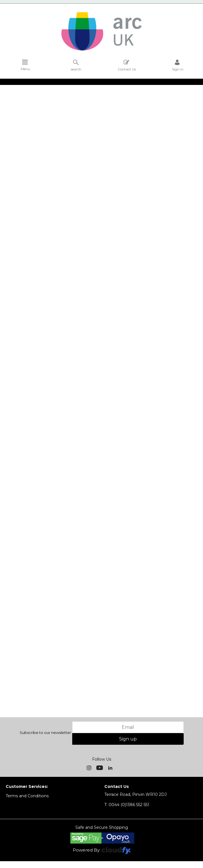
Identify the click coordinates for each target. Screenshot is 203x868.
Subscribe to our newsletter (45, 733)
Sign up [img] (128, 739)
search (76, 65)
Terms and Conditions (27, 796)
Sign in (178, 65)
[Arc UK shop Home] (101, 51)
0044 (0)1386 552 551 (127, 805)
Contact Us (127, 65)
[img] (90, 767)
